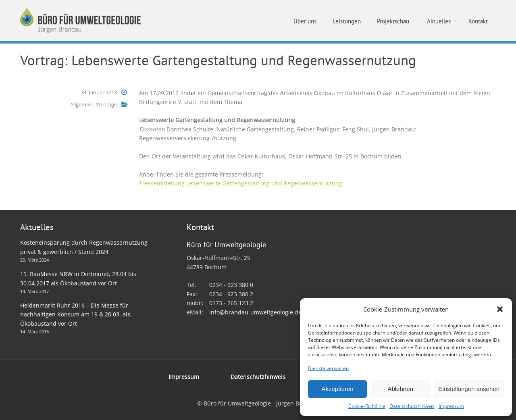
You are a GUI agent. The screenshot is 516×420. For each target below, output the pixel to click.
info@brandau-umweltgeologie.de (255, 312)
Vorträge (106, 105)
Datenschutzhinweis (412, 406)
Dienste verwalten (328, 368)
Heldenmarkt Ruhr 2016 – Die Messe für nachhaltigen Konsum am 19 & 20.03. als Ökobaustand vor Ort (75, 314)
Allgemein (82, 105)
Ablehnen (400, 389)
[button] (500, 309)
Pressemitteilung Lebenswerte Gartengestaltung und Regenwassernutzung (241, 183)
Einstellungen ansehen (469, 389)
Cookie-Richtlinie (367, 406)
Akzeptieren (337, 389)
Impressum (451, 406)
